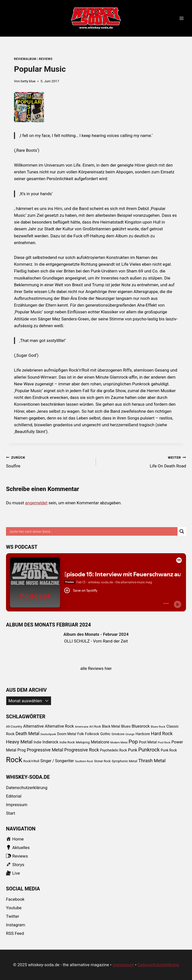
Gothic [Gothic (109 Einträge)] (105, 734)
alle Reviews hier (96, 668)
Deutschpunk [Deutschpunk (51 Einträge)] (48, 734)
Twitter (12, 916)
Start (11, 813)
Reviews (46, 59)
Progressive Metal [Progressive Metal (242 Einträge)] (45, 750)
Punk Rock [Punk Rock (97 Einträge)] (169, 750)
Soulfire (49, 461)
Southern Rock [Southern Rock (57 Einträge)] (84, 761)
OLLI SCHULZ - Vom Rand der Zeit (96, 641)
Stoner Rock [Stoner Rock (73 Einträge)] (102, 761)
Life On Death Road (143, 461)
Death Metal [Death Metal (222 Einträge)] (27, 733)
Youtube (14, 908)
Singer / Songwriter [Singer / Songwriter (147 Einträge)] (57, 761)
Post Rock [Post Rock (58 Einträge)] (164, 743)
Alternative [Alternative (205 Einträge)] (33, 726)
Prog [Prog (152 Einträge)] (22, 750)
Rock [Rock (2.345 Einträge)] (14, 760)
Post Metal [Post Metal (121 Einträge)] (148, 742)
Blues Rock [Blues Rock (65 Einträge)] (158, 727)
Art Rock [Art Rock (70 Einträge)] (95, 727)
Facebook (15, 899)
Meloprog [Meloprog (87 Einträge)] (83, 742)
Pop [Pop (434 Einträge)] (133, 742)
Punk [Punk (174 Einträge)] (133, 750)
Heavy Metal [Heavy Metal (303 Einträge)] (19, 742)
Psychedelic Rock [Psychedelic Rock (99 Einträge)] (113, 750)
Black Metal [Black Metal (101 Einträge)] (111, 726)
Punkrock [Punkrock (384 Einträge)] (149, 750)
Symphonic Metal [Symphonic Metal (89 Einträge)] (124, 761)
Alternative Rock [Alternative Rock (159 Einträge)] (59, 726)
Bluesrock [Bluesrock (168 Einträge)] (141, 726)
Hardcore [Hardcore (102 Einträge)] (143, 734)
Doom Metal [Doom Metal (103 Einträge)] (66, 734)
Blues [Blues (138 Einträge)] (126, 726)
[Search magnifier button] (182, 531)
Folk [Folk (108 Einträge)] (81, 734)
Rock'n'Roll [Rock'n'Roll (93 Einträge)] (31, 761)
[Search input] (93, 531)
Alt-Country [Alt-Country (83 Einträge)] (14, 726)
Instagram (16, 925)
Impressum (17, 805)
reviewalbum (25, 59)
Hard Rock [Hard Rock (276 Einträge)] (162, 734)
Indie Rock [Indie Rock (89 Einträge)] (67, 742)
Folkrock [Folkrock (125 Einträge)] (92, 734)
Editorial (14, 796)
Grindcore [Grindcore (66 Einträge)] (118, 734)
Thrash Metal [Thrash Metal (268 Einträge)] (152, 761)
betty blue (28, 81)
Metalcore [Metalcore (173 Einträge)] (100, 742)
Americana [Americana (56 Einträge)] (82, 727)
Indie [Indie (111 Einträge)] (37, 742)
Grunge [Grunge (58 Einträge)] (130, 734)
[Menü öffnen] (181, 18)
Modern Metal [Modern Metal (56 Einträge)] (119, 743)
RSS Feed (15, 933)
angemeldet (36, 503)
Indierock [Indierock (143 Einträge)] (50, 742)
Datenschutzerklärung (27, 788)
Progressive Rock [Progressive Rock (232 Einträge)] (82, 750)
